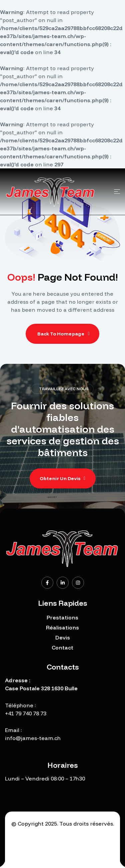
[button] (63, 479)
